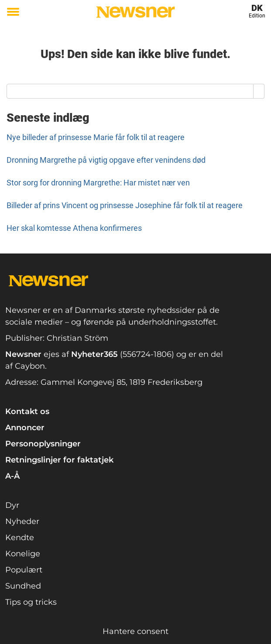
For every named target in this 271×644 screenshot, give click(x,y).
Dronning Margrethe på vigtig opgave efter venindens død (106, 160)
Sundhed (23, 586)
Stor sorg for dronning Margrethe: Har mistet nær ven (98, 183)
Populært (24, 570)
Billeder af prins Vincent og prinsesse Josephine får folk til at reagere (125, 205)
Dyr (12, 505)
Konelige (23, 554)
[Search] (259, 91)
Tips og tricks (31, 602)
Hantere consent (135, 631)
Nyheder (22, 521)
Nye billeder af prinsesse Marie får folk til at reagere (96, 137)
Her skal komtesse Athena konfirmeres (74, 228)
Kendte (20, 538)
